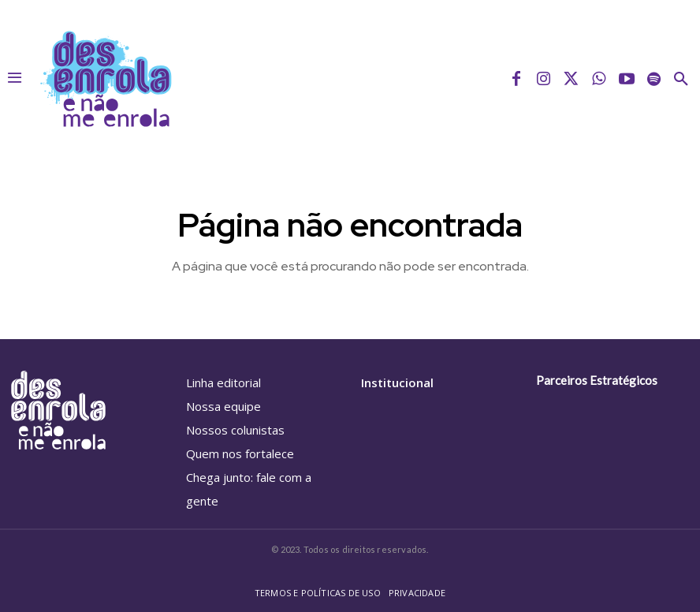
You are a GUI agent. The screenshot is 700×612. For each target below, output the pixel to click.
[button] (681, 79)
